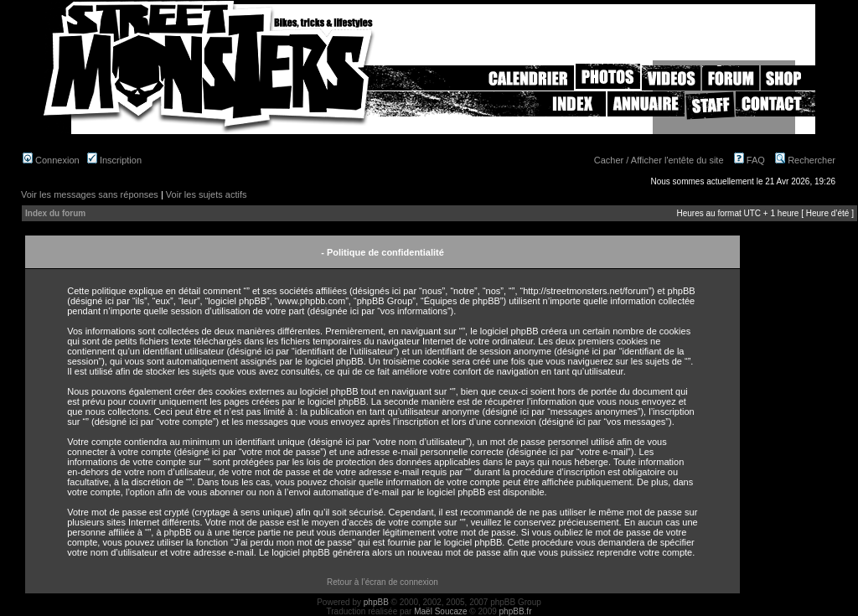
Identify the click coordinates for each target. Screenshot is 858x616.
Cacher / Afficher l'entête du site (659, 160)
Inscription (114, 160)
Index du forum (55, 213)
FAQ (749, 160)
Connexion (51, 160)
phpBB (376, 602)
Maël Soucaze (440, 611)
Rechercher (805, 160)
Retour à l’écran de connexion (382, 582)
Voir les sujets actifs (207, 194)
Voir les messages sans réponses (90, 194)
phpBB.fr (516, 611)
